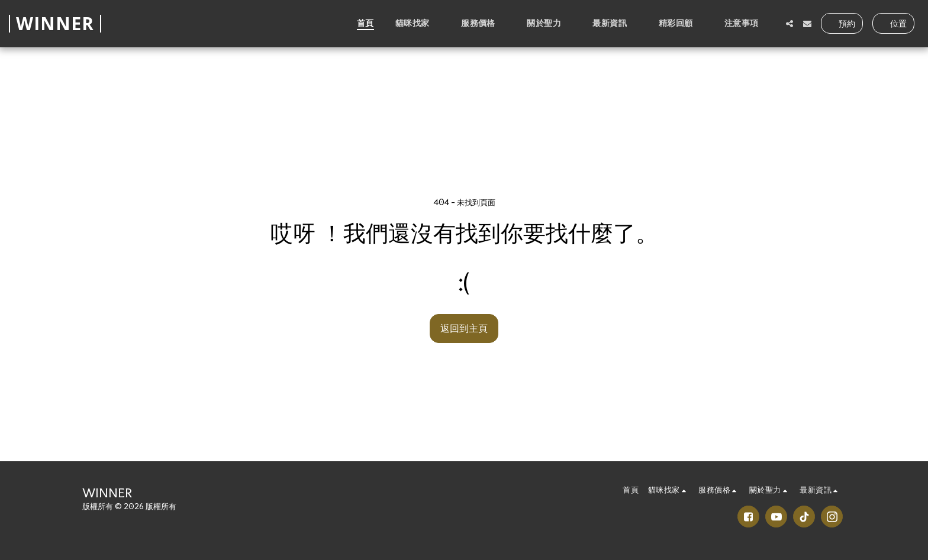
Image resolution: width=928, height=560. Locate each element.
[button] (418, 23)
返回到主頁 (464, 328)
